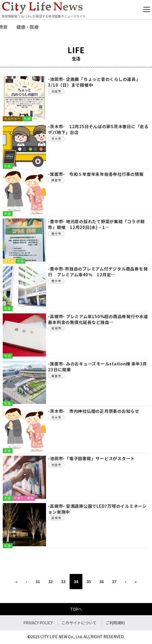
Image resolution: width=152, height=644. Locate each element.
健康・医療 (27, 27)
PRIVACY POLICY (38, 623)
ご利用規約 (115, 623)
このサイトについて (79, 623)
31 (38, 581)
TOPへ (76, 609)
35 (89, 581)
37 (114, 581)
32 (50, 581)
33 (63, 581)
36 (102, 581)
